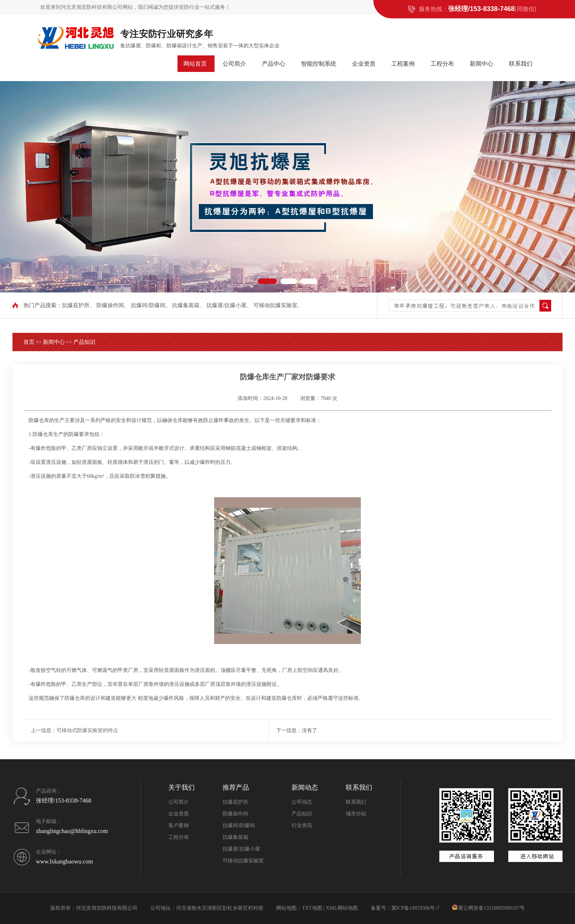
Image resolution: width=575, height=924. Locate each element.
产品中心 (274, 64)
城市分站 (356, 814)
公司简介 (234, 64)
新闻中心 (481, 64)
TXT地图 (312, 908)
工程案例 (403, 64)
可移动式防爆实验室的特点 (87, 730)
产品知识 (84, 342)
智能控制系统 (319, 64)
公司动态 (302, 802)
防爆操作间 (110, 305)
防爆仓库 (39, 420)
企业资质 (364, 64)
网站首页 (195, 64)
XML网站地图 (342, 908)
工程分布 (442, 64)
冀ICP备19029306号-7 (415, 908)
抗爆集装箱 (186, 305)
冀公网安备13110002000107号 (491, 908)
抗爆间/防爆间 (148, 305)
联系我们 (521, 64)
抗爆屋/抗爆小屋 (226, 305)
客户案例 (179, 825)
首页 (29, 342)
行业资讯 (302, 825)
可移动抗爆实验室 (275, 305)
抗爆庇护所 (76, 305)
